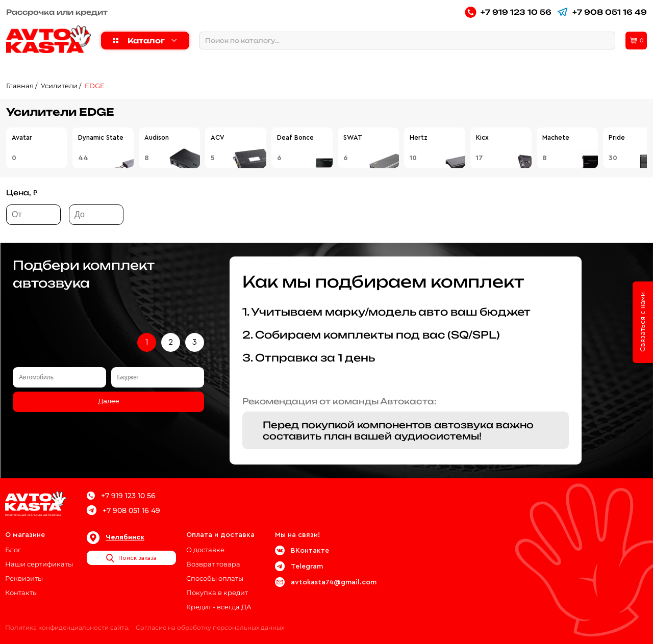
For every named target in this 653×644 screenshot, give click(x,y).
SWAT (353, 137)
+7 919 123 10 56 (508, 12)
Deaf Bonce (295, 137)
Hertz (419, 137)
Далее (109, 401)
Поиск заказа (131, 558)
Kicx (482, 137)
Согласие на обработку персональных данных (210, 627)
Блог (13, 550)
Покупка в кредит (217, 593)
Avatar (22, 137)
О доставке (205, 550)
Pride (617, 137)
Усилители (59, 86)
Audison (157, 137)
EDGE (95, 86)
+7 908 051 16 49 (602, 12)
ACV (218, 137)
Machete (556, 137)
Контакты (21, 593)
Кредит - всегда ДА (219, 607)
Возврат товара (213, 564)
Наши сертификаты (39, 564)
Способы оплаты (215, 578)
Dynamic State (101, 137)
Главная (20, 86)
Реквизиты (24, 578)
